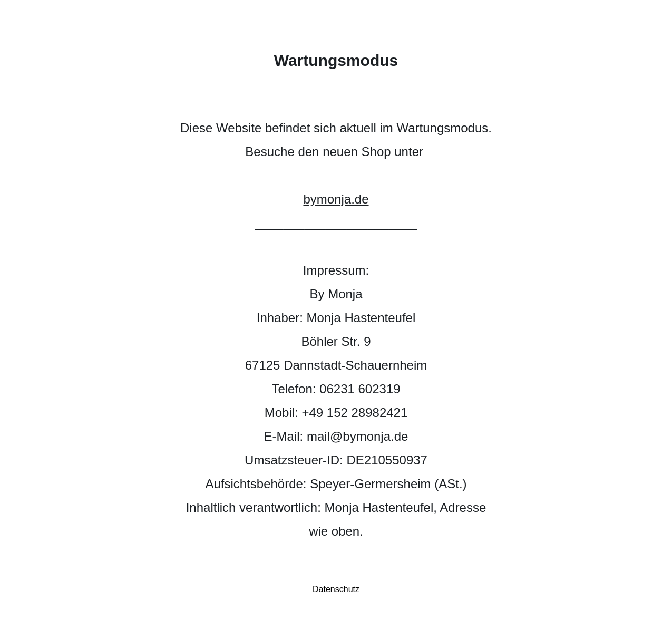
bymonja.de (336, 199)
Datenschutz (336, 589)
